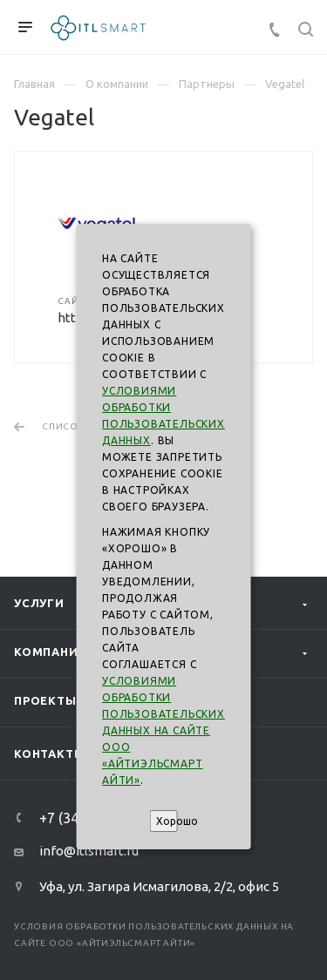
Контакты (49, 754)
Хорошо (167, 821)
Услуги (39, 603)
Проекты (45, 700)
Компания (50, 652)
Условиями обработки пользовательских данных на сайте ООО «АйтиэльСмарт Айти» (163, 730)
